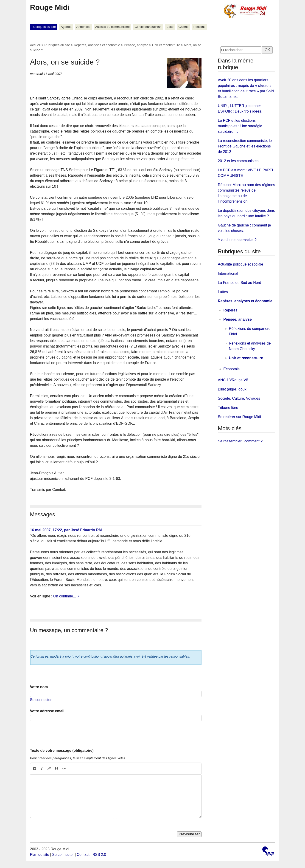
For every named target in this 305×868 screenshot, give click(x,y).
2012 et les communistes (238, 161)
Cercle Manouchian (148, 27)
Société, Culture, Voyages (239, 398)
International (228, 273)
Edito (170, 27)
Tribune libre (228, 408)
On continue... (65, 596)
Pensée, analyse (136, 45)
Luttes (223, 292)
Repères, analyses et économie (97, 45)
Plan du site (40, 855)
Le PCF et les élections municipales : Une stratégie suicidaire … (240, 126)
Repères (230, 310)
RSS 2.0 (99, 855)
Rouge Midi (50, 7)
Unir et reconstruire (166, 45)
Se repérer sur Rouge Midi (239, 417)
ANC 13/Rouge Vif (233, 380)
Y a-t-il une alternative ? (237, 240)
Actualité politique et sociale (240, 264)
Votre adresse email (47, 711)
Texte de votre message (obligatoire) (62, 751)
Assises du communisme (112, 27)
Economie (231, 369)
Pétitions (199, 27)
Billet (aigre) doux (232, 389)
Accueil (35, 45)
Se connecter (41, 700)
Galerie (184, 27)
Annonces (83, 27)
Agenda (66, 27)
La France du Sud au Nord (239, 283)
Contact (83, 855)
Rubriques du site (44, 27)
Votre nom (39, 687)
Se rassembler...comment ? (240, 441)
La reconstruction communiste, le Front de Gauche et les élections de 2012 (245, 146)
